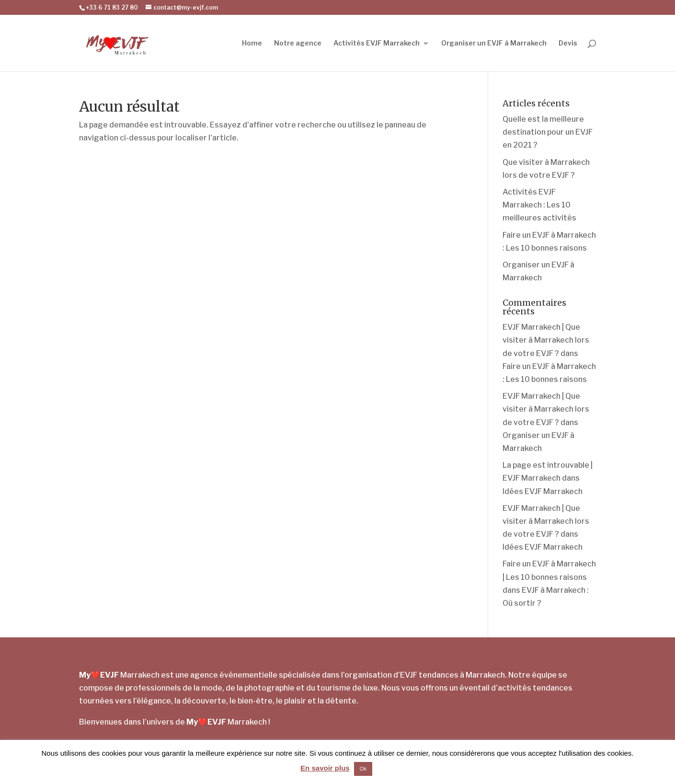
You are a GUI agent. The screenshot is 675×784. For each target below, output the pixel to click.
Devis (568, 43)
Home (252, 43)
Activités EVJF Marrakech (377, 43)
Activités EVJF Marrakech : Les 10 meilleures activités (539, 205)
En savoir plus (325, 768)
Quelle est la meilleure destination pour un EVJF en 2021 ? (548, 132)
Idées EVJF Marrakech (543, 491)
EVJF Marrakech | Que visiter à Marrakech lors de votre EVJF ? (546, 340)
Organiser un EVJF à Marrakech (494, 43)
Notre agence (298, 43)
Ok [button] (363, 769)
